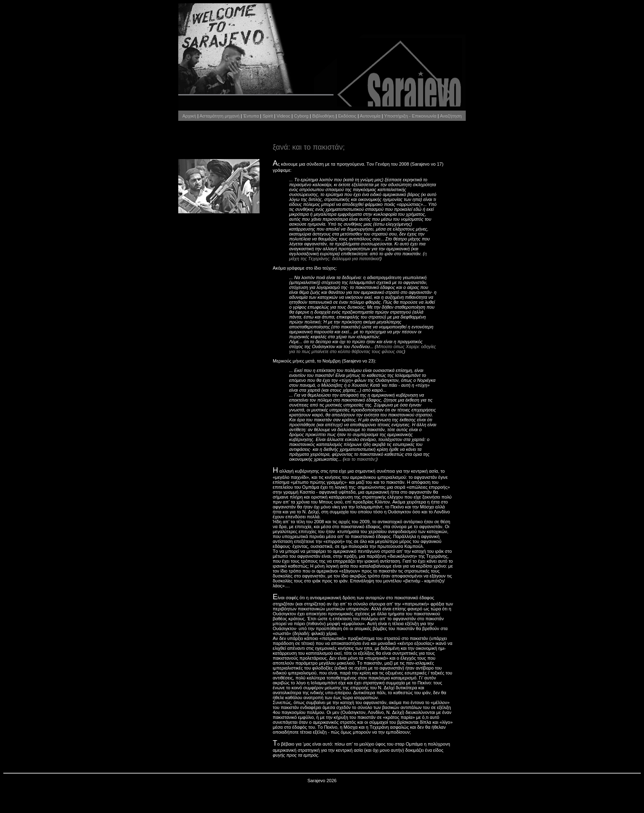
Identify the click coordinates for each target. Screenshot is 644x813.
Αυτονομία (370, 116)
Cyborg (301, 116)
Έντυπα (251, 116)
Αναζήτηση (451, 116)
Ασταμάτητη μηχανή (220, 116)
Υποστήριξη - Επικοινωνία (410, 116)
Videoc (283, 116)
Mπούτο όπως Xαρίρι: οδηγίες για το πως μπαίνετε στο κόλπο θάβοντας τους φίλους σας (362, 349)
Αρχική (189, 116)
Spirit (268, 116)
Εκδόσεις (347, 116)
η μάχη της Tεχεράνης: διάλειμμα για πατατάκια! (358, 256)
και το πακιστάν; (360, 459)
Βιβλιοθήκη (323, 116)
